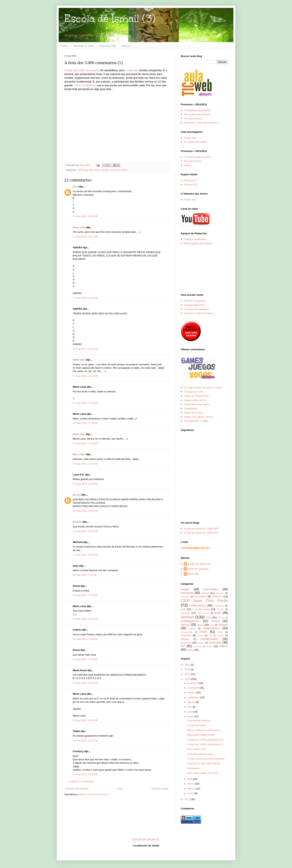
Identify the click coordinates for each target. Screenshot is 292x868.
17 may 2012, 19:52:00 (85, 511)
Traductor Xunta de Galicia (198, 313)
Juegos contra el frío (195, 400)
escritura (185, 613)
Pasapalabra (191, 408)
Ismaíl (215, 621)
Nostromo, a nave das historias (201, 123)
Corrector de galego (195, 301)
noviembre (194, 688)
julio (190, 707)
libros (200, 625)
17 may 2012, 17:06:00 (85, 403)
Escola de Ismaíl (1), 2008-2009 (201, 529)
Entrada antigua (160, 789)
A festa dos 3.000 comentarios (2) (205, 740)
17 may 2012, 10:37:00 (85, 237)
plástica (185, 639)
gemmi (77, 495)
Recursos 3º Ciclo (84, 46)
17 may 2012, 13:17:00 (85, 349)
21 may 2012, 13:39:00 (85, 639)
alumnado (187, 593)
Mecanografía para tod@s (198, 243)
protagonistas (209, 639)
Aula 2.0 (126, 46)
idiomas (221, 618)
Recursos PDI (108, 46)
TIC (183, 646)
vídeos (124, 170)
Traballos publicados (195, 239)
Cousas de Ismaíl (196, 725)
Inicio (64, 46)
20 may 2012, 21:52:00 (85, 619)
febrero (192, 789)
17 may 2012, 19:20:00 (85, 484)
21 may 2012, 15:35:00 (85, 774)
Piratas (188, 165)
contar (206, 609)
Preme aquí (190, 138)
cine (183, 609)
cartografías (200, 596)
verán (209, 646)
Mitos (220, 632)
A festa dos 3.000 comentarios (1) (205, 744)
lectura (185, 625)
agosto (192, 702)
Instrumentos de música (197, 404)
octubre (192, 693)
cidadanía (219, 606)
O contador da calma (195, 142)
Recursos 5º (190, 180)
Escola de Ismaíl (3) (110, 19)
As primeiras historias (198, 721)
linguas (223, 625)
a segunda (132, 70)
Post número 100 (196, 749)
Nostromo (186, 635)
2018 (188, 669)
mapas (192, 628)
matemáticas (211, 628)
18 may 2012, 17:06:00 (85, 595)
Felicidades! (193, 768)
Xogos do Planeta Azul (196, 396)
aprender (220, 593)
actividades (211, 589)
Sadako (201, 643)
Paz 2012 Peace (193, 161)
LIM (212, 625)
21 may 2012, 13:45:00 (85, 720)
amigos (205, 593)
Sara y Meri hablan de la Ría (202, 773)
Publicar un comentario (81, 781)
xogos (190, 650)
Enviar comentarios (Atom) (94, 794)
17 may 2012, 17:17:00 (85, 464)
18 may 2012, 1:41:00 (85, 575)
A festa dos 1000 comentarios (82, 70)
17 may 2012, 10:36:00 (85, 216)
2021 (188, 665)
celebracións (198, 605)
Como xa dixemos (85, 85)
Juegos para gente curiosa (198, 417)
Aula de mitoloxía (193, 119)
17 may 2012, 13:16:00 (85, 298)
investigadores (190, 621)
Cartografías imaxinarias (197, 110)
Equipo (220, 609)
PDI (210, 636)
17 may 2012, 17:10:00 (85, 423)
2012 (188, 679)
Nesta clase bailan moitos (201, 735)
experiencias (203, 613)
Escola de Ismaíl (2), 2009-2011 (201, 533)
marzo (191, 784)
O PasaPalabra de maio (200, 754)
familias (105, 170)
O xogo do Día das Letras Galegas (206, 759)
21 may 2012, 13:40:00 (85, 659)
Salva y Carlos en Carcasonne (203, 730)
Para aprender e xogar (196, 421)
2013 (188, 674)
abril (190, 779)
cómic (195, 609)
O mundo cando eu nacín (197, 157)
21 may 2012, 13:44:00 (85, 683)
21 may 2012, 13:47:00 (85, 740)
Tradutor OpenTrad (194, 305)
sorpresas (115, 170)
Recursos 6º (190, 185)
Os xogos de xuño (194, 392)
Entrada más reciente (77, 789)
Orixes (200, 635)
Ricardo (77, 522)
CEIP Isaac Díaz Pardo (89, 170)
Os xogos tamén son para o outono (203, 388)
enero (191, 793)
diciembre (193, 683)
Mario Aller (79, 227)
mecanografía (187, 632)
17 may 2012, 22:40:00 (85, 555)
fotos (209, 617)
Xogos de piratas (193, 413)
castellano (217, 596)
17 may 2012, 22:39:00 (85, 531)
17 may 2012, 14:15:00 (85, 376)
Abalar (185, 589)
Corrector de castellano (196, 309)
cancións (185, 596)
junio (190, 712)
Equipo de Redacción (199, 564)
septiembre (194, 697)
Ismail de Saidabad (198, 569)
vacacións (198, 646)
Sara (75, 187)
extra (218, 613)
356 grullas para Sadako (197, 114)
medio (203, 632)
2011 (188, 799)
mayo (191, 716)
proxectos (186, 643)
